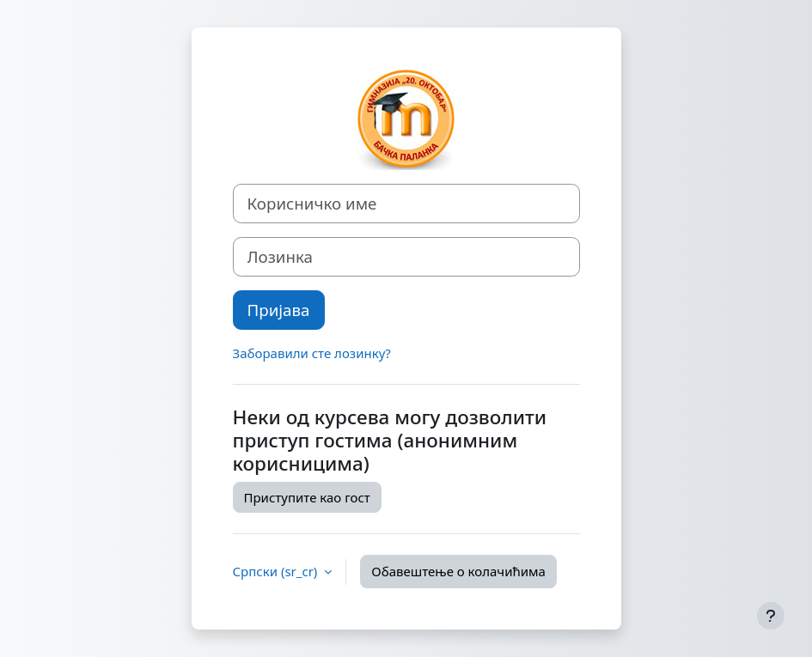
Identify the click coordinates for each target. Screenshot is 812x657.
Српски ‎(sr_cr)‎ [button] (277, 571)
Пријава (279, 310)
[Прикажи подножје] (771, 616)
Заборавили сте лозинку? (312, 353)
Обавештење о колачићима (458, 571)
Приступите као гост (307, 497)
